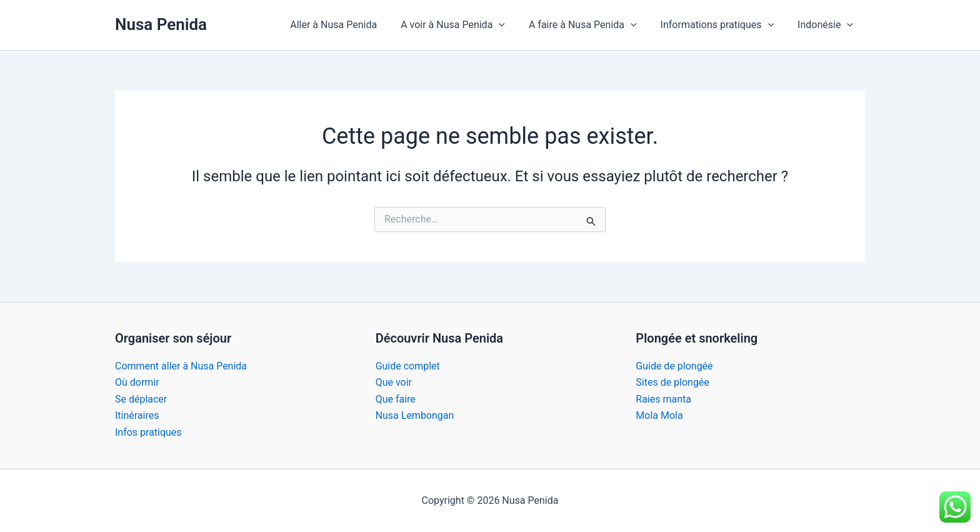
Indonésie (827, 25)
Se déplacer (141, 399)
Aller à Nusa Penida (350, 25)
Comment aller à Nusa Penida (181, 366)
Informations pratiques (723, 25)
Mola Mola (659, 415)
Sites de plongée (672, 382)
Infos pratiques (148, 432)
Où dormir (137, 382)
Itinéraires (137, 415)
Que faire (396, 399)
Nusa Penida (161, 24)
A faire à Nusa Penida (592, 25)
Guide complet (408, 366)
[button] (512, 25)
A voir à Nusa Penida (466, 25)
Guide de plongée (674, 366)
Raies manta (663, 399)
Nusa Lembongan (415, 415)
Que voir (394, 382)
